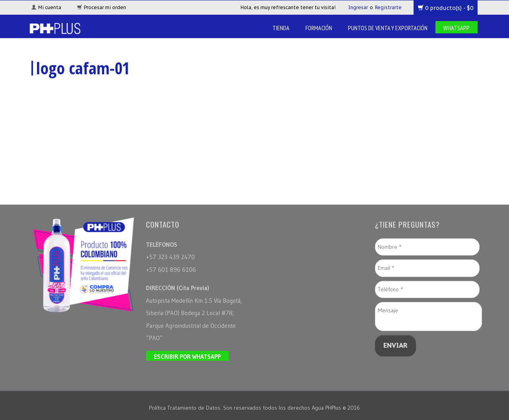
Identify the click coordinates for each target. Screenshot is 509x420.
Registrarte (388, 7)
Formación (319, 28)
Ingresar (358, 7)
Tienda (281, 28)
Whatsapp (457, 28)
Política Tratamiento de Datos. (186, 408)
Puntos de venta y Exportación (388, 28)
